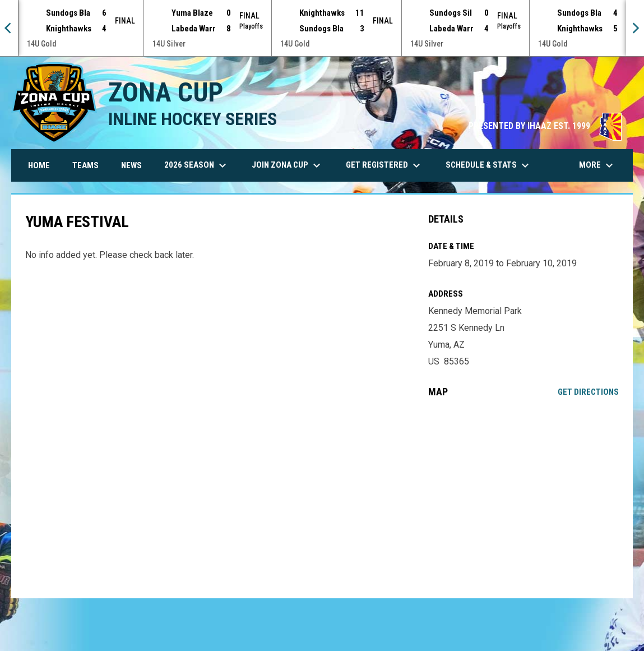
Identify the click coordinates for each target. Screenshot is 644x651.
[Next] (635, 28)
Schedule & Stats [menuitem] (489, 165)
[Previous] (9, 28)
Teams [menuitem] (85, 165)
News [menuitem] (131, 165)
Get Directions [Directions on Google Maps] (588, 392)
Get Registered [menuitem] (384, 165)
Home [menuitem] (39, 165)
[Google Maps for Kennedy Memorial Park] (524, 498)
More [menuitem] (597, 165)
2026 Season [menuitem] (197, 165)
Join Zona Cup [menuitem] (288, 165)
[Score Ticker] (322, 28)
